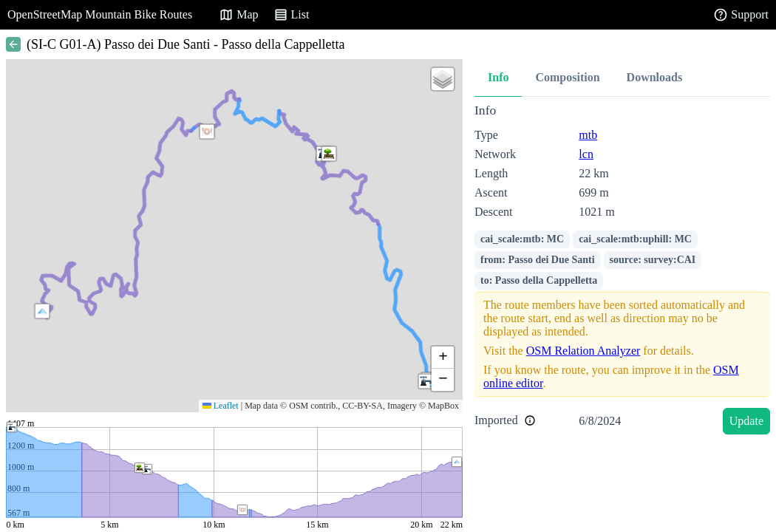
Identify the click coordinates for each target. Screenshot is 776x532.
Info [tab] (498, 77)
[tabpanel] (622, 272)
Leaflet (221, 406)
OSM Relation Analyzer (583, 351)
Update (746, 421)
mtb (588, 135)
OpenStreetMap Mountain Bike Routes (100, 14)
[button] (42, 311)
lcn (586, 154)
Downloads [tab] (655, 77)
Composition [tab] (567, 77)
